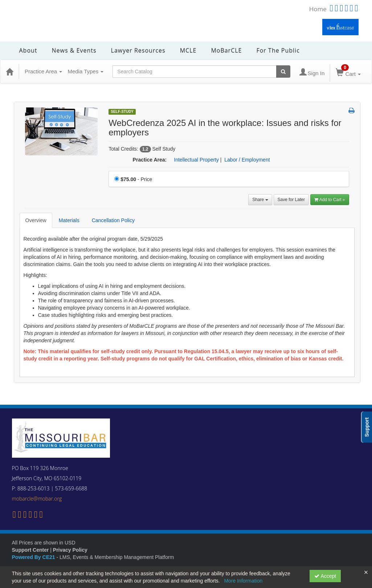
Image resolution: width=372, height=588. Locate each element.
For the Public (278, 50)
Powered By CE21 (34, 557)
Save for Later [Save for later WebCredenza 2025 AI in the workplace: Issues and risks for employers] (291, 200)
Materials (69, 220)
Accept (325, 576)
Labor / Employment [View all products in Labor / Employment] (247, 160)
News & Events (74, 50)
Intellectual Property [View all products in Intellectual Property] (196, 160)
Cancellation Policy (113, 220)
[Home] (9, 72)
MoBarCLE (226, 50)
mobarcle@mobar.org (37, 499)
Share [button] (260, 200)
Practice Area (43, 71)
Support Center (30, 550)
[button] (351, 111)
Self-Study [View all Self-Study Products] (122, 112)
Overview (36, 220)
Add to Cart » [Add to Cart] (330, 200)
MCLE (188, 50)
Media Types (85, 71)
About (28, 50)
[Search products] (283, 72)
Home (318, 9)
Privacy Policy (70, 550)
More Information (243, 581)
